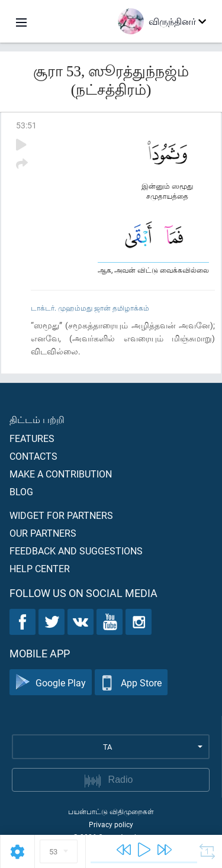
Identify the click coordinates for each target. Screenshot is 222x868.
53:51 (26, 125)
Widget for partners (61, 515)
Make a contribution (61, 474)
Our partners (43, 533)
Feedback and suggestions (76, 551)
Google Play (51, 683)
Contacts (33, 456)
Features (32, 438)
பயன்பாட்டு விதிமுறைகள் (111, 811)
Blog (21, 491)
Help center (40, 568)
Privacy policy (111, 824)
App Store (131, 683)
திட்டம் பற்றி (37, 419)
